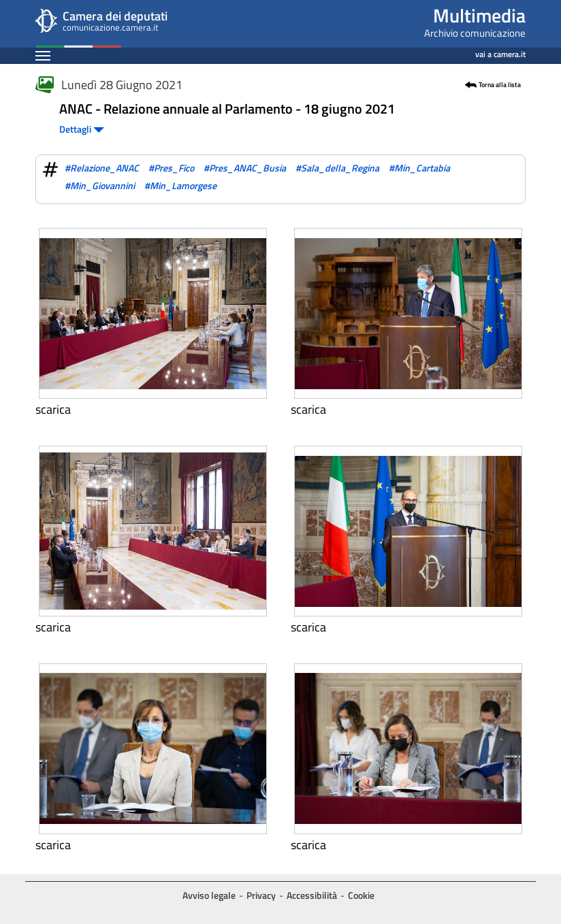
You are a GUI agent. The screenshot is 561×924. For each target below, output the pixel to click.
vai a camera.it (500, 52)
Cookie (361, 895)
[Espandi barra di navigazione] (43, 55)
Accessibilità (312, 895)
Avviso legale (209, 895)
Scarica (53, 410)
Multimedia (479, 15)
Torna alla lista (500, 85)
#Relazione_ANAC (102, 168)
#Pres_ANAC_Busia (245, 168)
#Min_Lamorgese (180, 185)
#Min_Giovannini (100, 185)
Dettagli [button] (82, 129)
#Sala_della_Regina (337, 168)
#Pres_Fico (171, 168)
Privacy (261, 895)
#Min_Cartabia (419, 168)
